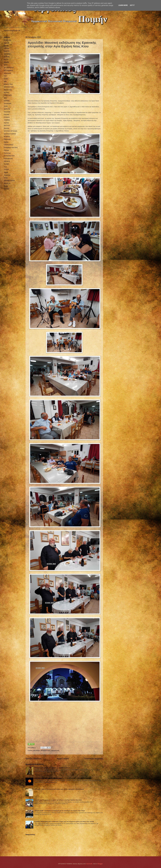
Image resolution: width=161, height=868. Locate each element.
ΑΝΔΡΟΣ (7, 51)
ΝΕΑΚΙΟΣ (7, 137)
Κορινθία (7, 114)
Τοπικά (6, 172)
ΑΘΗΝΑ (6, 46)
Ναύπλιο (6, 128)
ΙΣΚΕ (5, 98)
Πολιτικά (6, 150)
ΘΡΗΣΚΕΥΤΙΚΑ (46, 751)
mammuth (89, 864)
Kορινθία (7, 189)
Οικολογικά (7, 139)
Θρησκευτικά (55, 751)
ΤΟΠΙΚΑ (6, 170)
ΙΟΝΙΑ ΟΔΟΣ (8, 95)
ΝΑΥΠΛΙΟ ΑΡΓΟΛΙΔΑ (10, 131)
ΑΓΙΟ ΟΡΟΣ (8, 40)
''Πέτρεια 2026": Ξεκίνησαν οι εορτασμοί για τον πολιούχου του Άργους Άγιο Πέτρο (60, 811)
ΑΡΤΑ (6, 65)
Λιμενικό (6, 123)
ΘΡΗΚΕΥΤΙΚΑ (8, 84)
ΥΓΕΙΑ (6, 178)
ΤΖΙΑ (5, 167)
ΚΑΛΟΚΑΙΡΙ (7, 104)
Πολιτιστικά (7, 153)
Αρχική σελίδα (63, 759)
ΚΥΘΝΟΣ (7, 117)
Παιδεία (6, 142)
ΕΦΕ (5, 81)
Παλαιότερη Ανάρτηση (94, 759)
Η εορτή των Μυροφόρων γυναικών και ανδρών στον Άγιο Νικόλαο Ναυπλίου (58, 800)
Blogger (100, 864)
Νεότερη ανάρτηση (34, 759)
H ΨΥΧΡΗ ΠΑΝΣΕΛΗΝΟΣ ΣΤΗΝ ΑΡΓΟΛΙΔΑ (48, 778)
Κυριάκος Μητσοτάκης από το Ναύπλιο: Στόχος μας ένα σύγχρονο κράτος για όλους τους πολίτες (64, 822)
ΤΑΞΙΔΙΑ (6, 164)
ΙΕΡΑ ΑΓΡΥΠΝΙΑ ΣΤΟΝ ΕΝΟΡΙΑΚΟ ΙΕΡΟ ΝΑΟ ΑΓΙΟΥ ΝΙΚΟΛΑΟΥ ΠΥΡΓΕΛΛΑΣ (59, 789)
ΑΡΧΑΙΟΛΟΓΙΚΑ (9, 68)
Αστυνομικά (7, 73)
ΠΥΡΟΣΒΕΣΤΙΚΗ (9, 156)
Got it (132, 5)
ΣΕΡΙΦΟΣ (7, 161)
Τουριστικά (7, 175)
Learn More (123, 5)
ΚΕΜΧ (6, 106)
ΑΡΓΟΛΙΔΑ (36, 751)
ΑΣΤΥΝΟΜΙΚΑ (8, 70)
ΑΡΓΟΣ (6, 59)
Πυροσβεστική (8, 159)
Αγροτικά (7, 43)
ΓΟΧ (5, 76)
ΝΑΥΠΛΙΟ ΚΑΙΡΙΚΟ (10, 134)
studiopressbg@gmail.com (12, 31)
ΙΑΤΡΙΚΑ (6, 92)
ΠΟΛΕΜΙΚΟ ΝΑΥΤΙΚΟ (11, 148)
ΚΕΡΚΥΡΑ (7, 109)
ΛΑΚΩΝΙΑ (7, 120)
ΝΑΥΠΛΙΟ (7, 125)
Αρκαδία (6, 62)
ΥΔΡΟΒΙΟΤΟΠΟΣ (9, 181)
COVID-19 (7, 183)
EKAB (6, 186)
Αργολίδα (7, 57)
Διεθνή (6, 79)
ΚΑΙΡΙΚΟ (7, 101)
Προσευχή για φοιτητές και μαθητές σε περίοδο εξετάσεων (52, 768)
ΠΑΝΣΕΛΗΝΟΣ (9, 145)
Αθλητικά (7, 48)
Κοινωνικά (7, 112)
